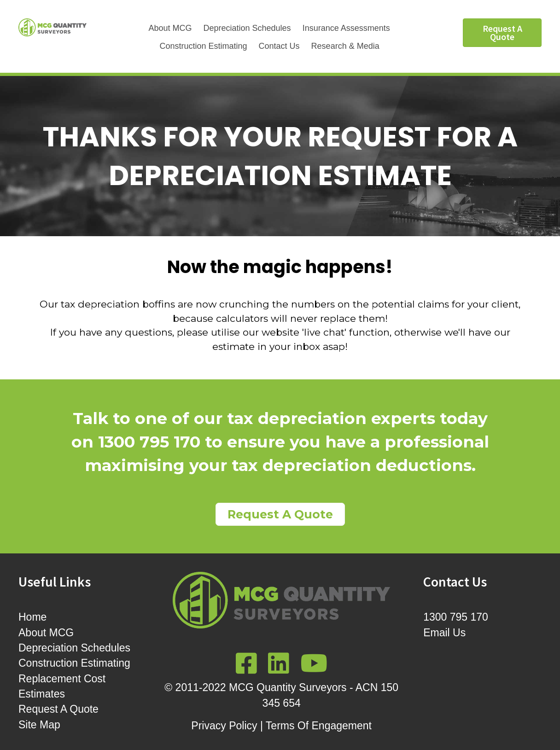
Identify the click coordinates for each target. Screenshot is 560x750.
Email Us (444, 633)
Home (32, 617)
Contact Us (279, 46)
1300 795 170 (456, 617)
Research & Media (345, 46)
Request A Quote (58, 709)
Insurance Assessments (346, 28)
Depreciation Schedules (247, 28)
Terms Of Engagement (319, 726)
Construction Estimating (203, 46)
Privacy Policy (224, 726)
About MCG (170, 28)
